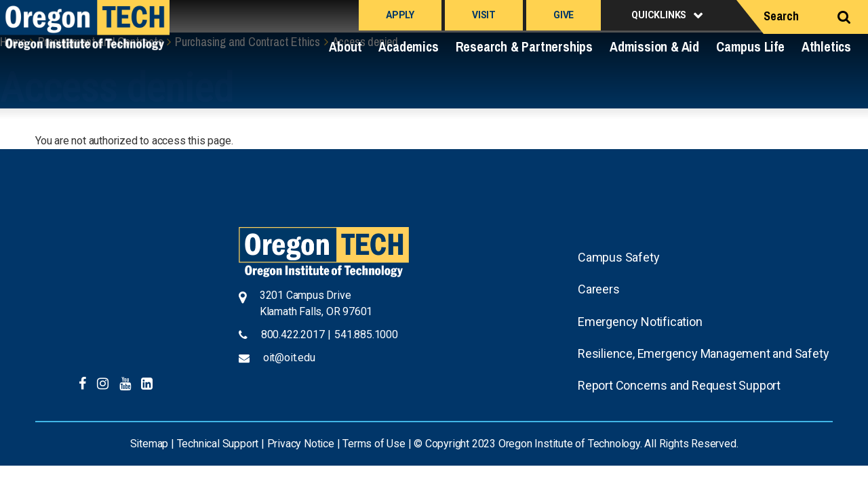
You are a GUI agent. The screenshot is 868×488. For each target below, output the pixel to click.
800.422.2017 (293, 334)
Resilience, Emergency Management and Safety (703, 353)
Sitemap (150, 444)
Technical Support (218, 444)
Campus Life (750, 46)
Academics (408, 46)
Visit (484, 15)
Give (564, 15)
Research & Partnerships (524, 46)
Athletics (826, 46)
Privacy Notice (301, 444)
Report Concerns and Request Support (679, 385)
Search (781, 16)
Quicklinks (659, 15)
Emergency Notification (640, 322)
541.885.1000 (366, 334)
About (345, 46)
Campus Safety (618, 257)
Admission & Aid (654, 46)
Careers (599, 289)
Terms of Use (374, 444)
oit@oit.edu (289, 358)
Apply (400, 15)
